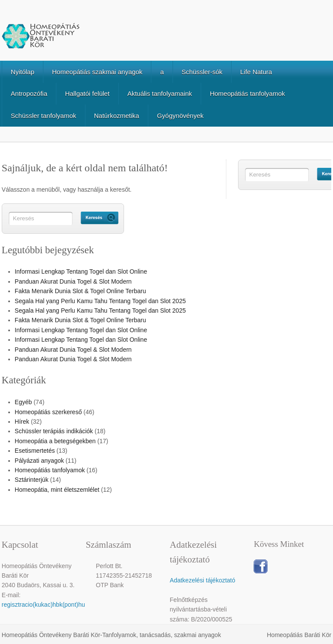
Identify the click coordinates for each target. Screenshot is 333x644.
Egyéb (23, 402)
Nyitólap (23, 72)
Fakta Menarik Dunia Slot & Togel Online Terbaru (80, 291)
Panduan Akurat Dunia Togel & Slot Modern (73, 281)
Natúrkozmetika (117, 116)
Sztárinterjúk (32, 480)
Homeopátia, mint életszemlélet (57, 490)
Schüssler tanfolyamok (44, 116)
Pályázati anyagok (39, 461)
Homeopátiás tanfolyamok (247, 93)
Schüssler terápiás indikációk (54, 431)
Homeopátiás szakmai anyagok (97, 72)
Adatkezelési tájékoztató (203, 580)
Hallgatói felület (87, 93)
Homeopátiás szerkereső (48, 412)
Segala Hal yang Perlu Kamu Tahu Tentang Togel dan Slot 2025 (100, 301)
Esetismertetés (35, 451)
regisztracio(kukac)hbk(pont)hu (43, 605)
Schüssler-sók (202, 72)
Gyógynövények (180, 116)
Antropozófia (29, 93)
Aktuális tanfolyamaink (160, 93)
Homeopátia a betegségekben (55, 441)
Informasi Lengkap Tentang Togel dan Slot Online (81, 271)
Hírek (22, 422)
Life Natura (256, 72)
